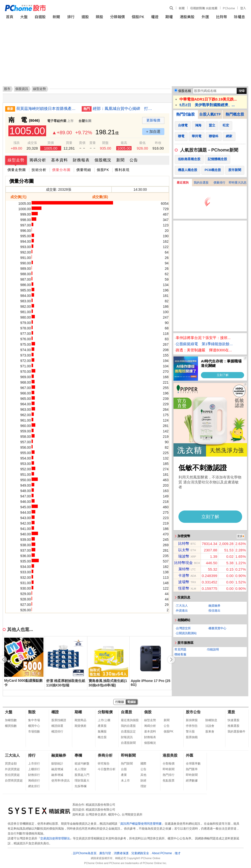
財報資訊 (127, 737)
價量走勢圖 (17, 170)
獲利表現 (122, 170)
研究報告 (104, 764)
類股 (99, 17)
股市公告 (193, 712)
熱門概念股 (235, 114)
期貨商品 (80, 720)
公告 (134, 160)
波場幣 (184, 582)
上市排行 (34, 764)
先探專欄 (80, 786)
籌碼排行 (34, 781)
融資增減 (57, 769)
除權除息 (211, 720)
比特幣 (222, 17)
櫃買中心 (34, 726)
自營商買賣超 (14, 781)
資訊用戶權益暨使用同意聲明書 (141, 824)
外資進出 (182, 611)
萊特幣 (184, 569)
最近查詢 (183, 183)
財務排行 (34, 775)
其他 (143, 775)
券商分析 (105, 755)
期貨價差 (80, 726)
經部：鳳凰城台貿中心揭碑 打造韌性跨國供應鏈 (124, 109)
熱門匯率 (192, 769)
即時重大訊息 (238, 183)
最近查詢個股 (130, 720)
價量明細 (84, 170)
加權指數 (11, 720)
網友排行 (34, 786)
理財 (143, 786)
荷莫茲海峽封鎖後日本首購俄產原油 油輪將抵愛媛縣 (47, 109)
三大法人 (182, 606)
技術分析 (39, 170)
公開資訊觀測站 (186, 633)
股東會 (210, 732)
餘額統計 (57, 764)
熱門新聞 (127, 764)
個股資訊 (22, 89)
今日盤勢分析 (107, 769)
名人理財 (80, 769)
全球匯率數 (193, 764)
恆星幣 (184, 588)
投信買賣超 (12, 775)
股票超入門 (82, 775)
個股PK (138, 17)
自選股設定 (128, 732)
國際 (143, 764)
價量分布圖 (61, 170)
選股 (85, 17)
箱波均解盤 (82, 764)
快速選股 (233, 720)
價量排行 (219, 183)
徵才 (178, 853)
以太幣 (184, 550)
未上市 (125, 781)
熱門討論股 (185, 114)
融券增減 (57, 775)
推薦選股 (233, 726)
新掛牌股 (192, 720)
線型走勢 (16, 160)
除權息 (240, 17)
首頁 (10, 17)
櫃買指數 (11, 726)
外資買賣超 (12, 769)
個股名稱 (185, 91)
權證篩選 (57, 726)
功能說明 (213, 649)
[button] (171, 660)
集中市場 (34, 720)
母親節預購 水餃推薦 (204, 8)
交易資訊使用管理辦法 (55, 838)
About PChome (162, 853)
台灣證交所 (183, 628)
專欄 (78, 755)
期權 (169, 17)
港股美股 (187, 17)
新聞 (182, 8)
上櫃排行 (34, 769)
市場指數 (34, 732)
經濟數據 (192, 781)
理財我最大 (82, 781)
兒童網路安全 (140, 853)
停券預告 (192, 726)
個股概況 (103, 160)
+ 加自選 (153, 131)
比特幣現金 (183, 563)
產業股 (102, 726)
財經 (143, 781)
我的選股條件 (236, 732)
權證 (155, 17)
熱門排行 (169, 775)
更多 (240, 536)
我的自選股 (201, 183)
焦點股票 (169, 781)
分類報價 (117, 17)
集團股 (102, 732)
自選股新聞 (128, 743)
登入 (243, 8)
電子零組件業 (57, 121)
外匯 (205, 17)
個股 (148, 712)
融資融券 (214, 606)
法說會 (210, 726)
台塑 (82, 121)
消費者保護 (121, 853)
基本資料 (59, 160)
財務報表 (81, 160)
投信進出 (214, 611)
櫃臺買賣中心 (217, 628)
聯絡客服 (180, 654)
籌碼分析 (38, 160)
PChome (229, 8)
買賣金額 (11, 764)
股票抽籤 (192, 737)
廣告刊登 (105, 853)
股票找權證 (59, 720)
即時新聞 (128, 755)
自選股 (40, 17)
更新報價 (153, 120)
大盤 (24, 17)
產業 (124, 775)
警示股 (190, 732)
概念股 (102, 737)
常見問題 (180, 649)
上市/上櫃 (104, 720)
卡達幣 (184, 575)
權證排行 (57, 732)
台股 (124, 769)
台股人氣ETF (210, 114)
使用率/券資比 (61, 781)
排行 (71, 17)
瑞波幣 (184, 556)
